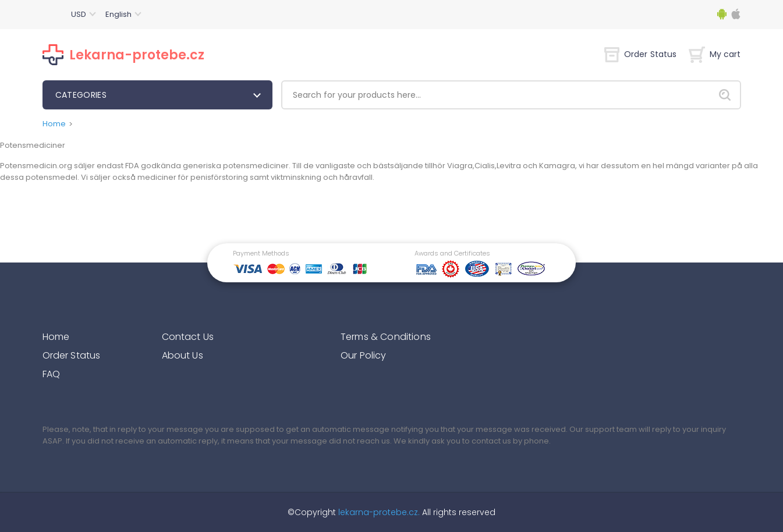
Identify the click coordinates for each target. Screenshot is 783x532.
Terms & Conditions (386, 337)
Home (54, 124)
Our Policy (364, 355)
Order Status (641, 54)
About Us (183, 355)
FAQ (51, 374)
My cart (715, 54)
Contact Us (188, 337)
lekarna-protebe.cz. (378, 512)
